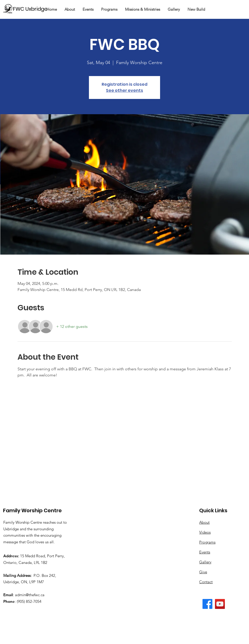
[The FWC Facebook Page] (207, 604)
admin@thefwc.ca (30, 595)
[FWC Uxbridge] (32, 9)
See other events (124, 90)
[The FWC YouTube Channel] (220, 604)
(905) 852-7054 (29, 601)
